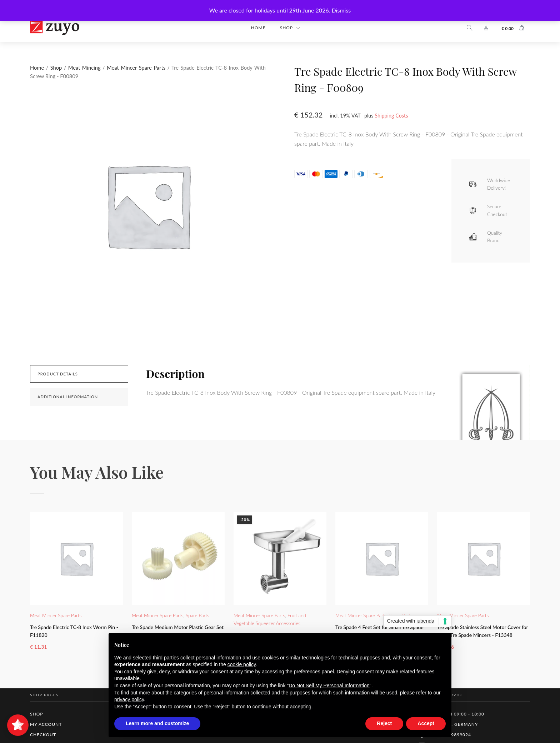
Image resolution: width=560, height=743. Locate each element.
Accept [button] (426, 723)
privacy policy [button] (129, 699)
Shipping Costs (391, 116)
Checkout (43, 735)
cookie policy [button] (242, 664)
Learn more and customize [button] (157, 723)
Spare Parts (197, 615)
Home (258, 28)
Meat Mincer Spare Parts (136, 68)
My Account (46, 724)
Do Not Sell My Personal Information (329, 685)
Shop (286, 28)
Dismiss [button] (341, 10)
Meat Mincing (84, 68)
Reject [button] (384, 723)
